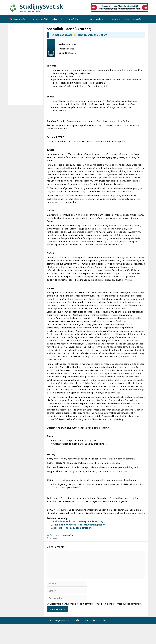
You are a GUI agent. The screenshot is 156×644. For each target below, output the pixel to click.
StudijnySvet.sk (41, 6)
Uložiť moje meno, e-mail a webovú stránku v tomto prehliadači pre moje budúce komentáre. (96, 604)
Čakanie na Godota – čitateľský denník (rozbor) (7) (80, 521)
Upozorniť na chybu (120, 19)
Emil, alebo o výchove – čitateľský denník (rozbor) (79, 525)
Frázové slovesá (74, 19)
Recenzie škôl (100, 620)
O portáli (137, 19)
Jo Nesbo (54, 538)
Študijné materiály (85, 620)
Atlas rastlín (57, 19)
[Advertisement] (26, 64)
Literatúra (68, 535)
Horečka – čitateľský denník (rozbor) (72, 528)
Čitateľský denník (57, 535)
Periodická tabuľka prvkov (97, 19)
